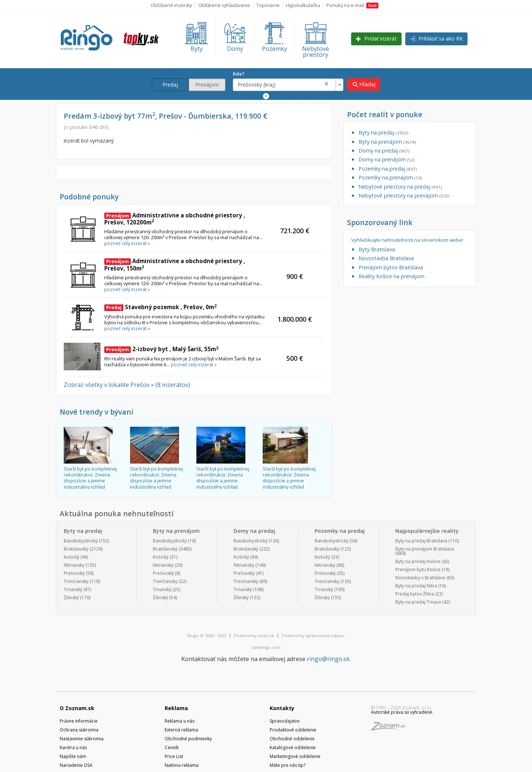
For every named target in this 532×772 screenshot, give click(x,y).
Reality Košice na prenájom (391, 276)
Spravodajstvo (285, 721)
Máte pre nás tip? (288, 765)
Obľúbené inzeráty (171, 5)
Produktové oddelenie (293, 730)
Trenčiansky (76, 581)
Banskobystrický (81, 541)
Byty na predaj (383, 132)
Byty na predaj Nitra (416, 586)
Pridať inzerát (376, 39)
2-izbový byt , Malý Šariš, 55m (161, 349)
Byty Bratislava (377, 249)
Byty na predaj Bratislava (421, 541)
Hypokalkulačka (303, 5)
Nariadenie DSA (76, 765)
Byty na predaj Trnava (418, 602)
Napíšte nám (73, 756)
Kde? (239, 74)
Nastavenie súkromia (82, 739)
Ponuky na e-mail (352, 5)
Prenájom (207, 85)
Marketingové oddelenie (295, 756)
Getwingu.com (266, 647)
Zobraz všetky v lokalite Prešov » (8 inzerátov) (127, 385)
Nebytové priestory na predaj (400, 187)
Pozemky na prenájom (390, 177)
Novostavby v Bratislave (420, 578)
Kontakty (282, 708)
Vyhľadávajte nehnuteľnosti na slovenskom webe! (407, 240)
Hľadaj (364, 85)
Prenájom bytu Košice (418, 570)
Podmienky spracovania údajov (313, 635)
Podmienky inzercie (254, 635)
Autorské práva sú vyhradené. (402, 712)
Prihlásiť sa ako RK (436, 39)
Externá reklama (181, 730)
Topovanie (268, 5)
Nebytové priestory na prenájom (404, 195)
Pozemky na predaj (388, 169)
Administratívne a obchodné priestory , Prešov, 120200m (175, 219)
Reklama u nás (180, 721)
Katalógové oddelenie (293, 747)
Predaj (170, 85)
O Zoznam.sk (77, 708)
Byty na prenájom (387, 142)
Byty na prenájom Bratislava (425, 549)
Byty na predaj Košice (418, 561)
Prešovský (74, 573)
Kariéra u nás (73, 747)
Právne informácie (79, 721)
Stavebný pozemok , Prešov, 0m (160, 307)
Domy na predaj (384, 151)
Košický (71, 557)
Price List (174, 756)
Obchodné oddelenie (292, 739)
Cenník (172, 747)
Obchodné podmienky (188, 739)
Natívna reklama (182, 765)
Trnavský (73, 589)
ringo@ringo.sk (328, 659)
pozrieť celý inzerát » (127, 243)
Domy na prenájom (386, 159)
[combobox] (288, 85)
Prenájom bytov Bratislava (391, 267)
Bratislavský (76, 549)
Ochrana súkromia (79, 730)
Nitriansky (74, 565)
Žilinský (71, 598)
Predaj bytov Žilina (415, 594)
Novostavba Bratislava (386, 258)
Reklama (176, 708)
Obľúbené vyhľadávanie (224, 5)
